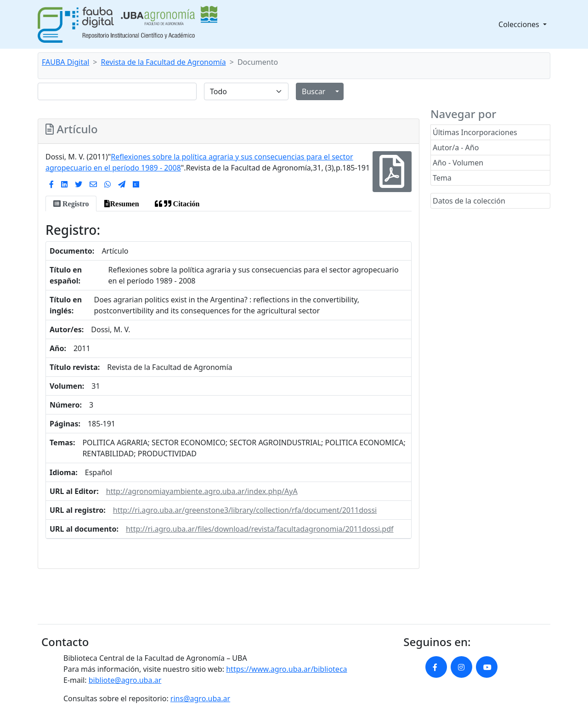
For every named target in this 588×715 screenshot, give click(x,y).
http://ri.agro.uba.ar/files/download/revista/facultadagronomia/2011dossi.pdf (260, 529)
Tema (442, 178)
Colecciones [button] (520, 24)
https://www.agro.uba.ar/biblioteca (286, 669)
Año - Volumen (458, 163)
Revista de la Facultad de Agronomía (164, 62)
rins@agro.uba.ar (200, 698)
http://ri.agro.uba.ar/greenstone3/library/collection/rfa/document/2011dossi (245, 510)
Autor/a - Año (456, 148)
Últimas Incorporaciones (475, 132)
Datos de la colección (469, 201)
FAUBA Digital (65, 62)
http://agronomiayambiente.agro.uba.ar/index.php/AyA (202, 491)
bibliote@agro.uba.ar (125, 680)
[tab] (71, 204)
